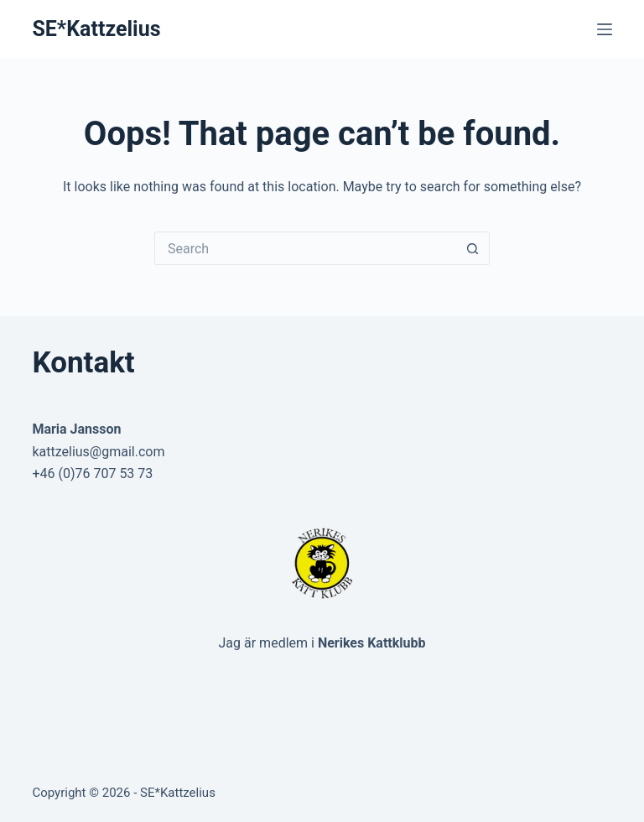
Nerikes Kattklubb (372, 643)
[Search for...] (305, 248)
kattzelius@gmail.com (98, 452)
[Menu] (605, 29)
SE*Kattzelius (96, 29)
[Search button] (473, 248)
